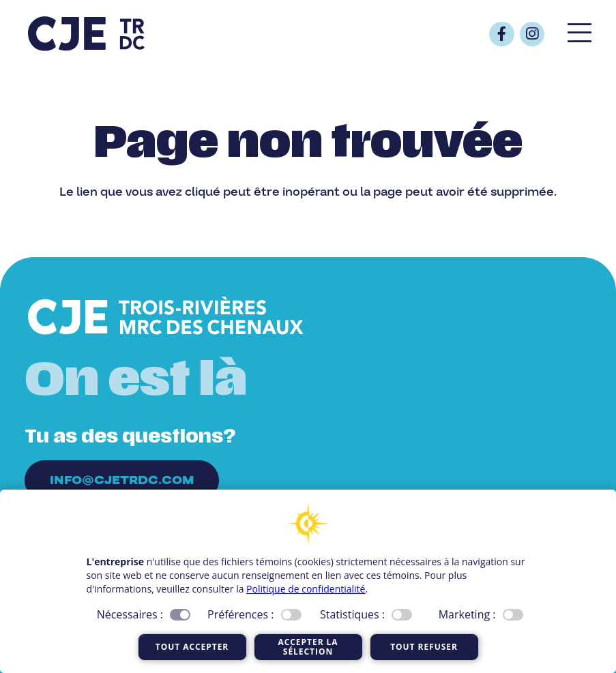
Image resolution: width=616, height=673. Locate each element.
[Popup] (580, 34)
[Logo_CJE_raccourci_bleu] (86, 34)
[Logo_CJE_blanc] (166, 317)
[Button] (501, 34)
